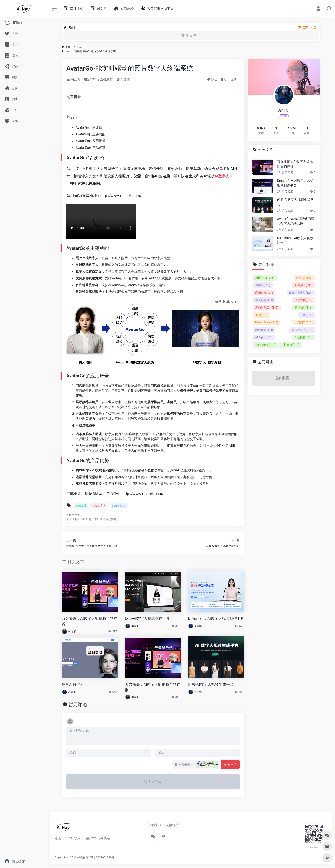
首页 (68, 47)
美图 (261, 315)
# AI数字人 (99, 506)
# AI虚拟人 (119, 506)
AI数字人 (222, 176)
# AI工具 (81, 506)
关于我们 (154, 825)
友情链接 (172, 825)
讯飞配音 (264, 300)
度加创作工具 (267, 308)
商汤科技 (264, 293)
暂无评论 (78, 705)
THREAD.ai (265, 345)
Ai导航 (123, 79)
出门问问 (303, 322)
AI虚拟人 (304, 285)
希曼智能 (264, 330)
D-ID (307, 315)
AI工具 (78, 47)
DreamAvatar (267, 322)
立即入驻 (307, 27)
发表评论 (230, 764)
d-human (291, 345)
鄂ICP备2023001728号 (100, 858)
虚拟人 (263, 285)
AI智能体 (304, 337)
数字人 (304, 278)
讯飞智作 (303, 300)
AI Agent (264, 337)
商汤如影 (303, 308)
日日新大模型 (301, 293)
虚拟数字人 (302, 330)
